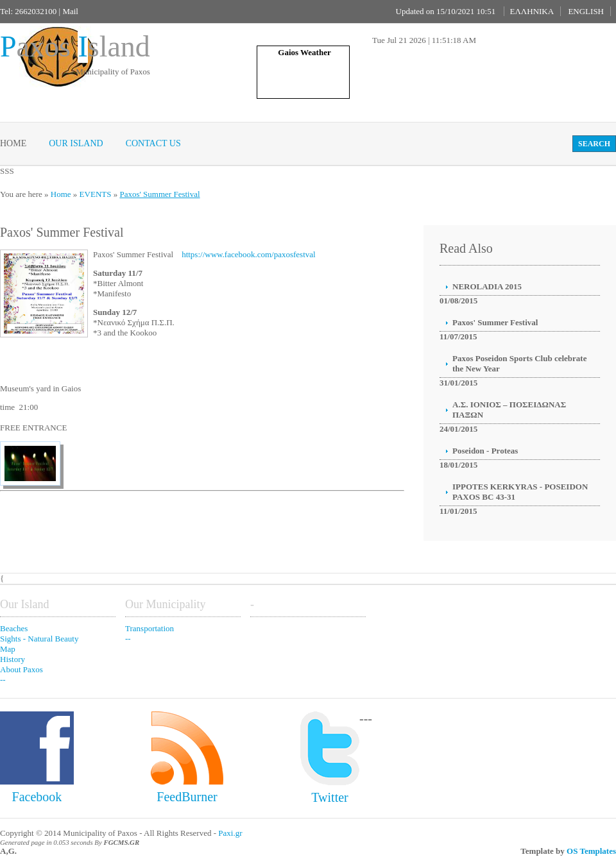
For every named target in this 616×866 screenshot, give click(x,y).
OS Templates (591, 851)
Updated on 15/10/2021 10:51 (446, 11)
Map (8, 649)
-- (3, 680)
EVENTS (96, 194)
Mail (70, 11)
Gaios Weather (304, 52)
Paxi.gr (230, 833)
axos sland (75, 47)
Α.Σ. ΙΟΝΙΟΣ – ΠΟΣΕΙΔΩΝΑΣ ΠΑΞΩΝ (509, 410)
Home (13, 143)
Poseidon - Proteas (485, 451)
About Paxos (21, 669)
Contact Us (153, 143)
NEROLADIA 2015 (487, 286)
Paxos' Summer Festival (159, 194)
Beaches (14, 628)
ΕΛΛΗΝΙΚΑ (532, 11)
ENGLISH (586, 11)
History (13, 659)
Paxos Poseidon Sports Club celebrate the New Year (519, 363)
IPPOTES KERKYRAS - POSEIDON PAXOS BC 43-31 (520, 492)
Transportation (150, 628)
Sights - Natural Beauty (39, 639)
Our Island (76, 143)
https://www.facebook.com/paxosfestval (249, 254)
